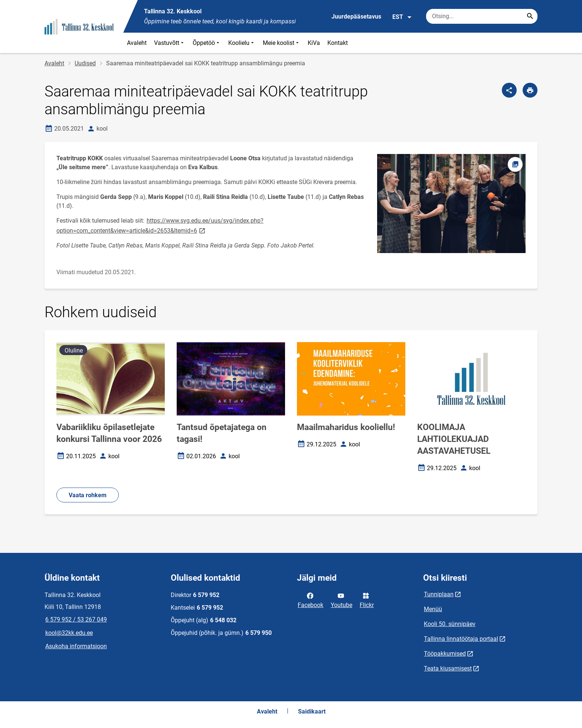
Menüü (433, 609)
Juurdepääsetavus (356, 17)
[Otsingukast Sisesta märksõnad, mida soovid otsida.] (482, 16)
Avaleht (137, 43)
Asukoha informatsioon (76, 646)
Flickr (367, 600)
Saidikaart (312, 711)
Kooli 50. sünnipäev (450, 624)
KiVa (314, 43)
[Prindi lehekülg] (530, 90)
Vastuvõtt (170, 43)
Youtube (341, 600)
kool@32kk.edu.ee (69, 633)
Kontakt (338, 43)
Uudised (85, 63)
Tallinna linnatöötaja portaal (461, 639)
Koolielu (242, 43)
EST (402, 17)
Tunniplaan (439, 594)
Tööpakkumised (445, 654)
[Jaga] (509, 90)
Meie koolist (282, 43)
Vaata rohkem (88, 495)
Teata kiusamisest (448, 668)
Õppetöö (207, 43)
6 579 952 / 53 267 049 (76, 619)
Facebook (310, 600)
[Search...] (530, 16)
